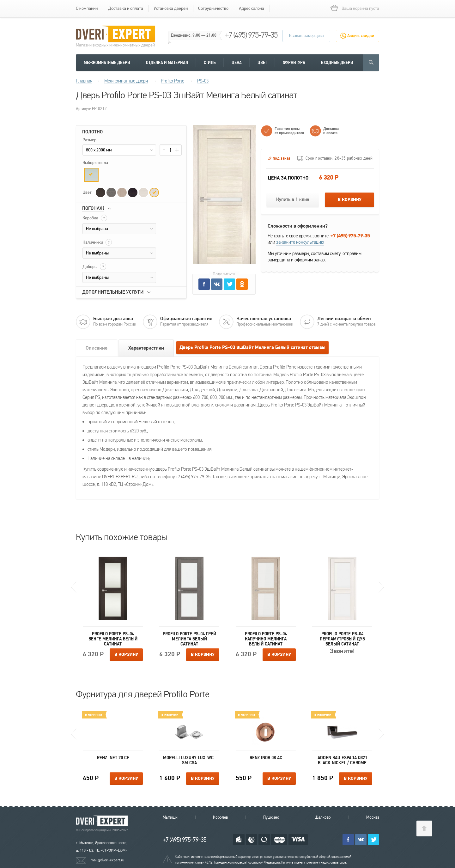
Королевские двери (103, 821)
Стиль (210, 63)
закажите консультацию (300, 242)
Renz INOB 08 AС (266, 758)
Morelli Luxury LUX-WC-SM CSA (189, 760)
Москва (373, 817)
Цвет (262, 63)
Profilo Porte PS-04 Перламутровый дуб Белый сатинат (342, 639)
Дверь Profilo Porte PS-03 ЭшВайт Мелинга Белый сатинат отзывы (252, 348)
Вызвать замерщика (306, 36)
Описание (97, 348)
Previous (74, 587)
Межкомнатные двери (107, 63)
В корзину (350, 200)
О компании (87, 8)
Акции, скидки (361, 36)
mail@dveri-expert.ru (107, 860)
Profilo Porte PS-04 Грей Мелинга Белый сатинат (189, 639)
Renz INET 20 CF (113, 758)
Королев (220, 817)
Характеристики (146, 348)
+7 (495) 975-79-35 (251, 35)
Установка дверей (171, 8)
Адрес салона (252, 8)
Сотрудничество (213, 8)
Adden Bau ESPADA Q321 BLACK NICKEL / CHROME (342, 760)
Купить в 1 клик (293, 200)
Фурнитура (294, 63)
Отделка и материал (167, 63)
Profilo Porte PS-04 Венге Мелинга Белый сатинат (113, 639)
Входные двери (337, 63)
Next (381, 587)
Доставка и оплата (126, 8)
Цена (237, 63)
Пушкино (271, 817)
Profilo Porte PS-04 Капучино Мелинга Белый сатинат (266, 639)
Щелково (323, 817)
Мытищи (170, 817)
